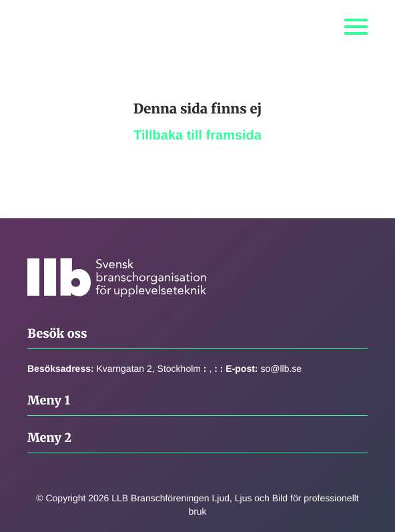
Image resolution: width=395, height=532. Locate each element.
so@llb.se (281, 368)
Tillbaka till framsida (197, 136)
